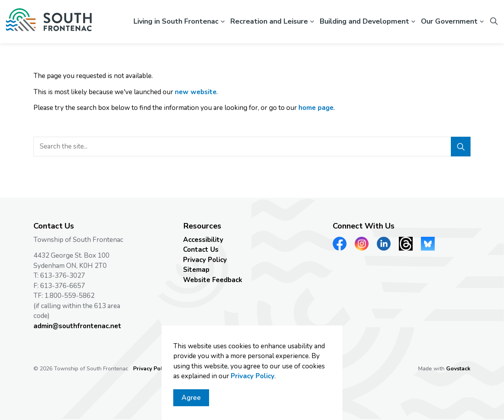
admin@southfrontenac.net (77, 326)
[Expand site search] (494, 22)
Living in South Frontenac (176, 21)
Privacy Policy (253, 380)
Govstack (458, 369)
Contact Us (201, 250)
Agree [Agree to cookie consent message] (191, 401)
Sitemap (196, 270)
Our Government (449, 21)
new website (196, 92)
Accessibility (203, 240)
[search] (250, 147)
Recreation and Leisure (269, 21)
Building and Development (364, 21)
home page (316, 108)
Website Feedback (213, 280)
